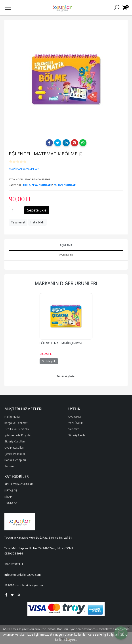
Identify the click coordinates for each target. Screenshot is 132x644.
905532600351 (14, 564)
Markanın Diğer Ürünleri (66, 283)
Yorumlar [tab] (66, 255)
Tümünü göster (66, 376)
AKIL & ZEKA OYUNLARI (37, 185)
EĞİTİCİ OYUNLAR (65, 185)
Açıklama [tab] (66, 245)
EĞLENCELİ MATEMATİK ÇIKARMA (61, 343)
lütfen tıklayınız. (66, 640)
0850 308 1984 (14, 553)
